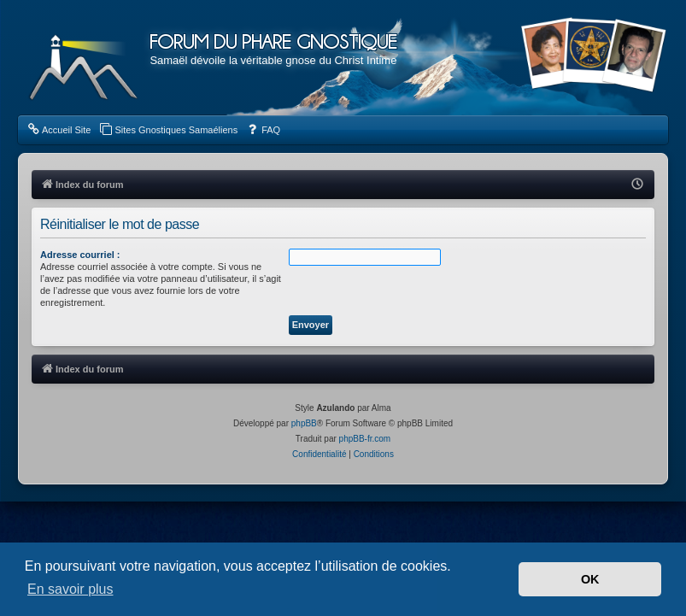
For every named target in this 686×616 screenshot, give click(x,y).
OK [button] (590, 579)
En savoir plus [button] (70, 589)
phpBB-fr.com (365, 439)
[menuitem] (59, 130)
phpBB (304, 423)
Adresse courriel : (80, 255)
